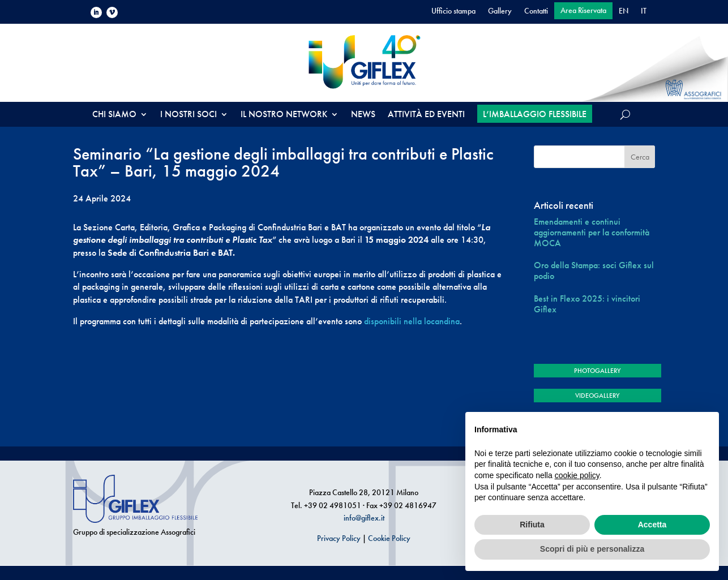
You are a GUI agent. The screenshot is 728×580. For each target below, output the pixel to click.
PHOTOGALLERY (597, 371)
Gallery (500, 11)
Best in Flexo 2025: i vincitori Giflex (587, 304)
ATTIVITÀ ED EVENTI (426, 115)
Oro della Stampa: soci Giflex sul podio (594, 270)
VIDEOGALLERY (597, 396)
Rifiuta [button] (532, 525)
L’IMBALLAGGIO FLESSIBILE (535, 114)
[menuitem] (624, 13)
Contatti (536, 11)
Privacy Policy (339, 538)
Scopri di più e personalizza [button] (592, 549)
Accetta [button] (652, 525)
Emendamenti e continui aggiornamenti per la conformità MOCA (592, 233)
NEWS (363, 115)
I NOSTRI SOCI (189, 115)
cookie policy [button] (577, 475)
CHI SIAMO (114, 115)
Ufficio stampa (453, 11)
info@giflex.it (364, 518)
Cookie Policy (389, 538)
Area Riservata (583, 11)
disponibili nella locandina (412, 321)
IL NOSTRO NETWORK (284, 115)
